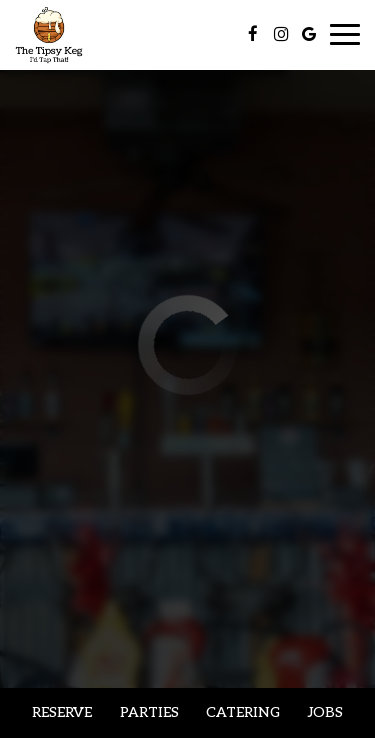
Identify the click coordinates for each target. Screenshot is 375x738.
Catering (243, 712)
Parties (149, 712)
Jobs (325, 712)
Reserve (62, 712)
